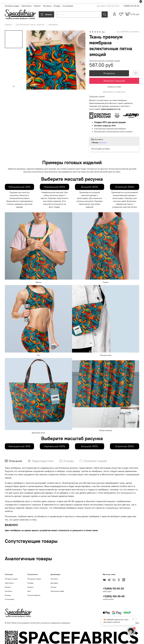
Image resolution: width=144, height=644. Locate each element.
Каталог (37, 6)
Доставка (54, 583)
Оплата (53, 587)
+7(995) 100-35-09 (114, 596)
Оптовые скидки (12, 6)
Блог (29, 591)
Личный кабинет (34, 595)
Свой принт (27, 6)
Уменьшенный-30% (19, 187)
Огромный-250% (125, 187)
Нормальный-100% (54, 187)
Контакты (47, 6)
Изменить (103, 143)
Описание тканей (34, 579)
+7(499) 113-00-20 (131, 6)
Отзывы (57, 6)
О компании (68, 6)
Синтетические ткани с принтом (30, 25)
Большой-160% (90, 187)
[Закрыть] (133, 619)
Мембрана (53, 25)
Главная (8, 25)
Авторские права (57, 591)
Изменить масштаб (114, 81)
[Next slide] (14, 86)
